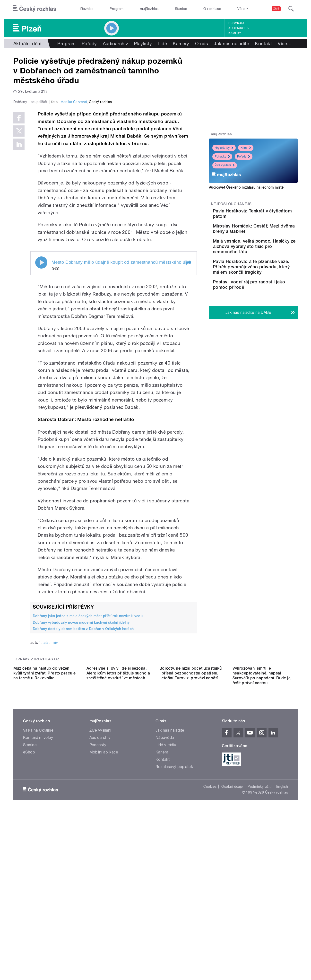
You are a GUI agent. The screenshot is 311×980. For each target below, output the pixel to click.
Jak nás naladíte (231, 44)
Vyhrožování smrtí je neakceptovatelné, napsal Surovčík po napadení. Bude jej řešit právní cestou (262, 822)
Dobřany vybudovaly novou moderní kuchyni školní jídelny (81, 726)
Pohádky (222, 157)
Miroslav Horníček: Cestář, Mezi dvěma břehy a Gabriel (268, 238)
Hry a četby (224, 148)
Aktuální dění (27, 44)
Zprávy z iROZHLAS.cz (37, 762)
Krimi (246, 148)
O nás (202, 44)
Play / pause (41, 366)
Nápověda (165, 884)
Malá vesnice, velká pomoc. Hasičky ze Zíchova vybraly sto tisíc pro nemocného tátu (265, 263)
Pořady (89, 44)
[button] (188, 366)
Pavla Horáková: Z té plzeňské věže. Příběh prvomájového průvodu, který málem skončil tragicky (265, 291)
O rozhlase (212, 9)
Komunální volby (38, 884)
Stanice (181, 9)
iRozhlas (87, 9)
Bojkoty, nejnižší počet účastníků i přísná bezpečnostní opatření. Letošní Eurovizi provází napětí (191, 820)
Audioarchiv (239, 28)
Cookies (210, 933)
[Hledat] (291, 9)
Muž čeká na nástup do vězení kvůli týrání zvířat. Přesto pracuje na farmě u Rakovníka (45, 820)
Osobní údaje (232, 933)
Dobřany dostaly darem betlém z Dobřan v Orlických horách (83, 732)
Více (285, 44)
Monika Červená (74, 205)
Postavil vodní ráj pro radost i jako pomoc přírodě (262, 317)
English (282, 933)
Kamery (235, 33)
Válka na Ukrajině (38, 877)
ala (46, 746)
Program (117, 9)
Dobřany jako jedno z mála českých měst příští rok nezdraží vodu (88, 719)
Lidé (162, 44)
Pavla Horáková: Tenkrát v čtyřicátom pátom (266, 214)
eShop (29, 899)
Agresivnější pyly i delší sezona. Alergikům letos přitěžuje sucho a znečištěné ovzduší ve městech (118, 820)
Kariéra (162, 899)
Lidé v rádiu (166, 892)
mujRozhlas (149, 9)
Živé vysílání (225, 165)
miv (55, 746)
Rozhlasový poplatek (174, 914)
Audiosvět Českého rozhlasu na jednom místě (246, 187)
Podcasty (98, 892)
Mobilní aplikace (104, 899)
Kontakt (263, 44)
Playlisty (143, 44)
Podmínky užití (259, 933)
